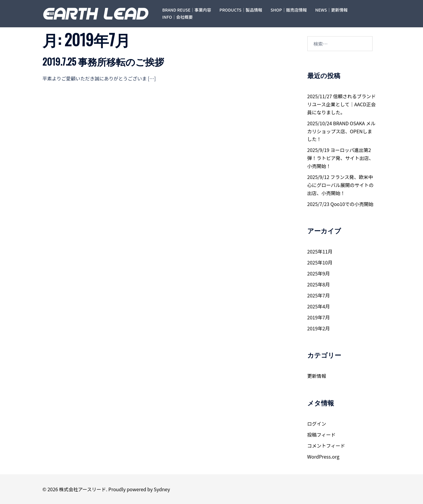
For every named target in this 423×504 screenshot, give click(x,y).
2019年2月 (319, 328)
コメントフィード (326, 446)
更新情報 (317, 376)
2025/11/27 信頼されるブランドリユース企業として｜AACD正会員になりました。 (342, 104)
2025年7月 (319, 295)
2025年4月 (319, 306)
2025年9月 (319, 273)
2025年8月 (319, 284)
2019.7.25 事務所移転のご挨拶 (103, 61)
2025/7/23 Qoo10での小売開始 (340, 204)
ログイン (317, 424)
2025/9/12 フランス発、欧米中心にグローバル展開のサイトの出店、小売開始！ (341, 185)
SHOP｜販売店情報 (289, 10)
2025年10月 (320, 262)
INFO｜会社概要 (178, 17)
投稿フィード (322, 435)
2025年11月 (320, 251)
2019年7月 (319, 317)
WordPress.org (323, 457)
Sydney (162, 489)
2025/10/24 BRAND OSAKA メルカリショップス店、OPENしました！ (341, 131)
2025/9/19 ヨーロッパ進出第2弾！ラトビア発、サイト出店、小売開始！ (341, 158)
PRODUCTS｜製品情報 (241, 10)
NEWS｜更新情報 (331, 10)
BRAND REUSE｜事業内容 (187, 10)
